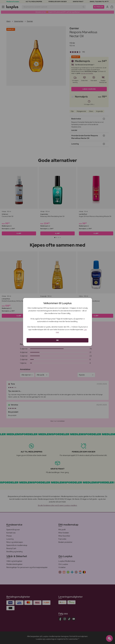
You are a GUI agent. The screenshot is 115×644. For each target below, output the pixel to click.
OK (57, 340)
